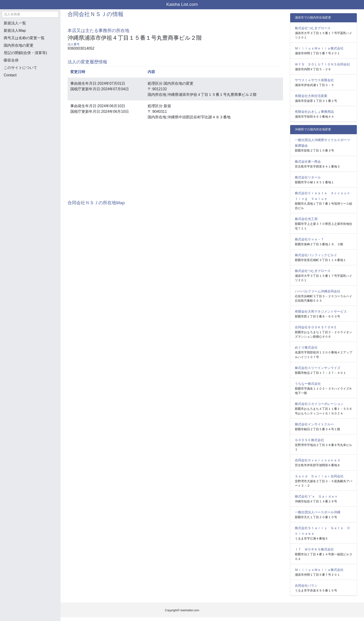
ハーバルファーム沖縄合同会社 (318, 291)
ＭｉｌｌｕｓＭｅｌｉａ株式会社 (319, 48)
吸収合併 (11, 60)
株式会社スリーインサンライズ (318, 368)
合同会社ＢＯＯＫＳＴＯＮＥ (316, 327)
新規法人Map (15, 31)
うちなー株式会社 (308, 384)
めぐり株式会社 (306, 347)
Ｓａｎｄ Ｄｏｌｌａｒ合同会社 (319, 476)
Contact (10, 75)
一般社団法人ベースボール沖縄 (318, 512)
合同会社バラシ (306, 585)
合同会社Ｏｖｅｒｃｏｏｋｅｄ (318, 460)
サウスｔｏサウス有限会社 (314, 80)
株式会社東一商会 (308, 162)
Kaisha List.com (182, 4)
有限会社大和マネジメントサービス (321, 311)
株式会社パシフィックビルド (316, 255)
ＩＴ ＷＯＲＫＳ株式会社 (314, 549)
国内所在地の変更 (19, 45)
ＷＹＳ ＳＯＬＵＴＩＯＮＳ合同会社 (322, 64)
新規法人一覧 (15, 23)
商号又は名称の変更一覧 (24, 38)
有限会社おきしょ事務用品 (314, 112)
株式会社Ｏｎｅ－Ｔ (309, 239)
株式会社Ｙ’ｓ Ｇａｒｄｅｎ (316, 496)
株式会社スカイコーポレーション (319, 404)
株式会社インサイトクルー (314, 424)
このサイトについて (20, 68)
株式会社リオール (308, 177)
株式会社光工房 (306, 219)
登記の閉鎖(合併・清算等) (25, 53)
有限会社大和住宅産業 (311, 96)
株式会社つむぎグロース (313, 28)
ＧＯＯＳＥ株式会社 (309, 440)
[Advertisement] (30, 106)
